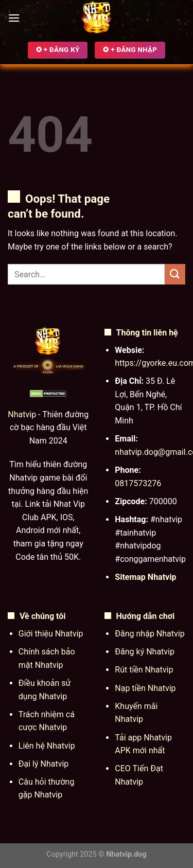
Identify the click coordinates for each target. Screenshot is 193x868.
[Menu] (14, 18)
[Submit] (175, 274)
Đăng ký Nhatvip (145, 652)
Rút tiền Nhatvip (144, 670)
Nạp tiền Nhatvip (145, 688)
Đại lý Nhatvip (44, 764)
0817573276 (138, 483)
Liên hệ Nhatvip (47, 746)
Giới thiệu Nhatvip (51, 634)
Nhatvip (22, 414)
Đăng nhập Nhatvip (150, 634)
